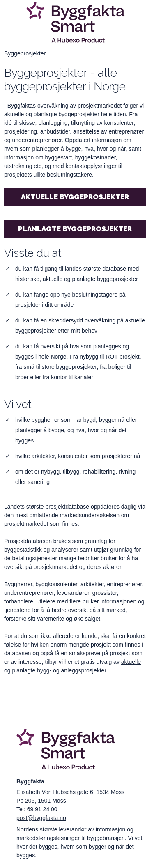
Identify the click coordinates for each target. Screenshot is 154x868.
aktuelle (131, 662)
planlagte (24, 670)
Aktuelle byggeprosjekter (75, 197)
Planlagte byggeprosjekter (75, 229)
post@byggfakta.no (41, 818)
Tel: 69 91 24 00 (37, 809)
